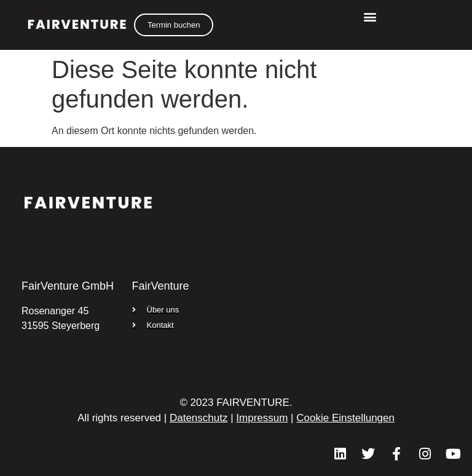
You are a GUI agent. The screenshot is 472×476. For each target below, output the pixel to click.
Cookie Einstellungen (345, 418)
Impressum (262, 418)
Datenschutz (199, 418)
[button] (370, 16)
